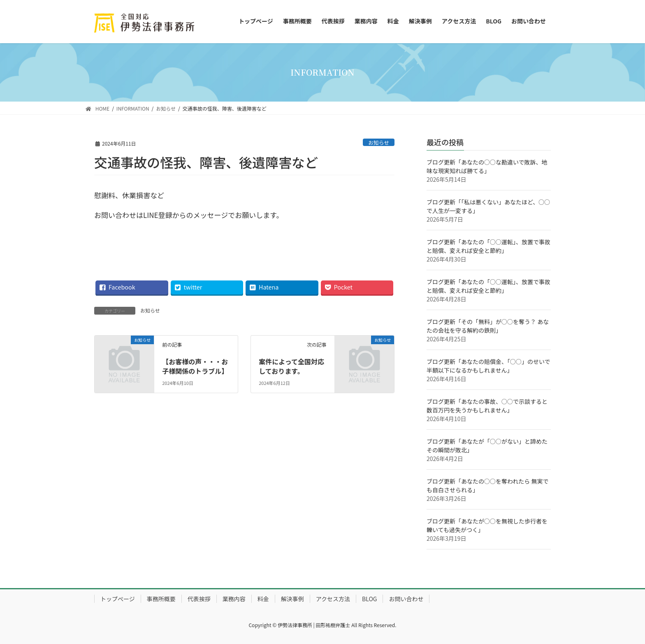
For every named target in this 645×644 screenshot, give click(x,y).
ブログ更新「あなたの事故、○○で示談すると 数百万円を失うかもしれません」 (487, 406)
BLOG (369, 599)
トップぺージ (118, 599)
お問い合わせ (406, 599)
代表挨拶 (199, 599)
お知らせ (379, 142)
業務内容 (234, 599)
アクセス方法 (333, 599)
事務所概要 (161, 599)
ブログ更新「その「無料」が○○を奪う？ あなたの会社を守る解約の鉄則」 (488, 326)
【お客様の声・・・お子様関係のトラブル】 (195, 366)
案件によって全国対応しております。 (291, 366)
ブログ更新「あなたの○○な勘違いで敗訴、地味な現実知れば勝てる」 (487, 166)
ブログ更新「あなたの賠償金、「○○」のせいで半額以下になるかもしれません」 (488, 366)
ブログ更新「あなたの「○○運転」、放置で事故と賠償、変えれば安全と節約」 (488, 246)
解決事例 (292, 599)
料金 (263, 599)
